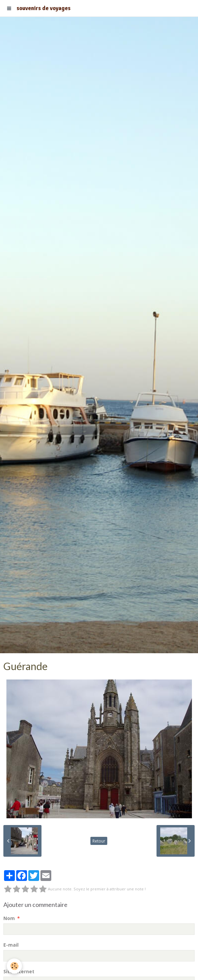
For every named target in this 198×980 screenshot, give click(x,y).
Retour (99, 841)
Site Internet (19, 971)
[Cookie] (14, 966)
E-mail (11, 945)
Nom (9, 918)
